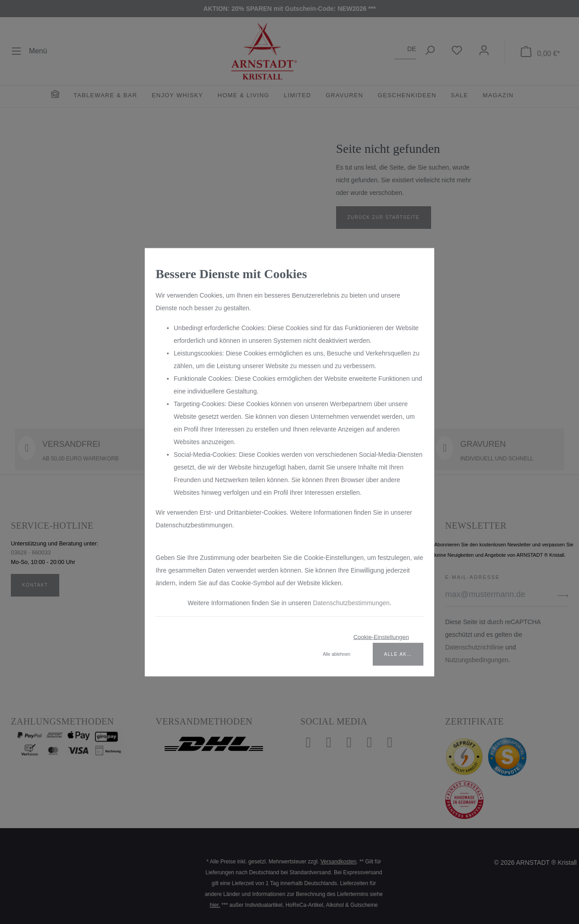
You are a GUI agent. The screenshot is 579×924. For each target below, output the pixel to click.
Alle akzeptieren (404, 654)
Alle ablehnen (337, 654)
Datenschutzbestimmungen (351, 602)
